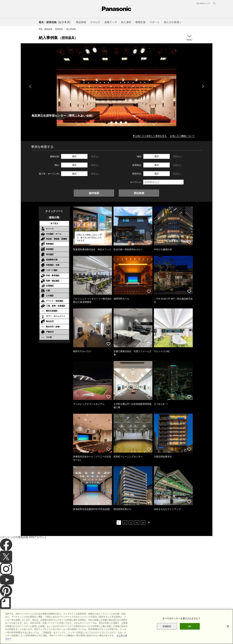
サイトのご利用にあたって (29, 636)
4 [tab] (121, 123)
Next (203, 86)
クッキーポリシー (52, 636)
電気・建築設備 (45, 29)
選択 (74, 156)
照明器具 (59, 29)
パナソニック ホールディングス (97, 636)
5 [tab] (126, 123)
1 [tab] (107, 123)
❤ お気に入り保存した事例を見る (150, 136)
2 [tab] (112, 123)
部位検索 (139, 193)
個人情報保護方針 (71, 636)
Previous (30, 86)
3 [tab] (117, 123)
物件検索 (94, 193)
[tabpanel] (117, 86)
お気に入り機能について (182, 136)
